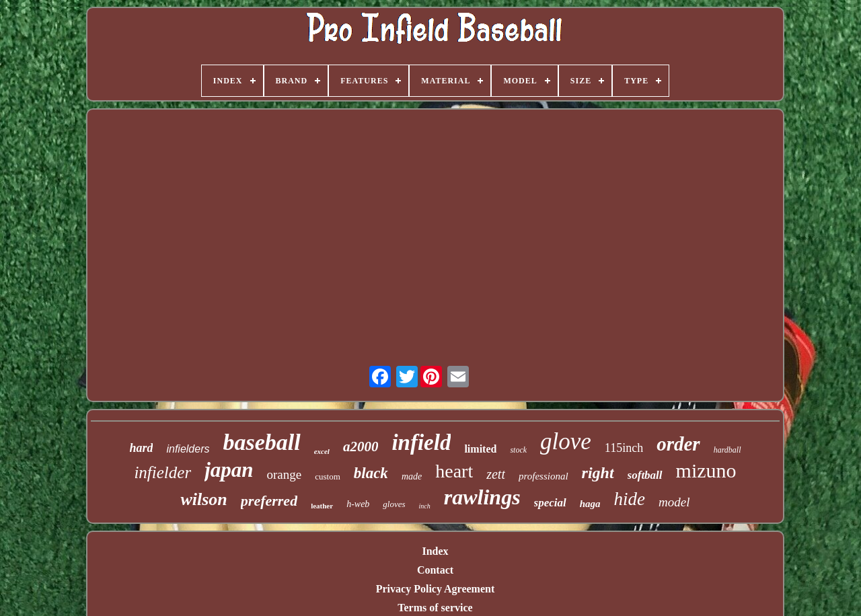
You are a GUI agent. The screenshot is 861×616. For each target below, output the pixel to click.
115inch (624, 448)
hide (630, 499)
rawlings (482, 497)
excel (322, 451)
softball (645, 475)
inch (425, 506)
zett (496, 474)
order (678, 444)
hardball (727, 450)
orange (285, 474)
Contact (435, 570)
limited (480, 449)
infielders (188, 449)
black (371, 473)
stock (518, 450)
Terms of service (435, 608)
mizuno (706, 470)
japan (229, 470)
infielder (162, 472)
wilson (203, 499)
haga (590, 504)
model (674, 502)
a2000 (361, 447)
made (412, 476)
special (550, 503)
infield (421, 442)
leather (322, 506)
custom (328, 476)
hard (141, 448)
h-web (358, 504)
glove (566, 441)
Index (435, 551)
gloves (394, 504)
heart (454, 471)
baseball (261, 442)
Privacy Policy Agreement (436, 589)
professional (544, 476)
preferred (269, 501)
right (598, 473)
